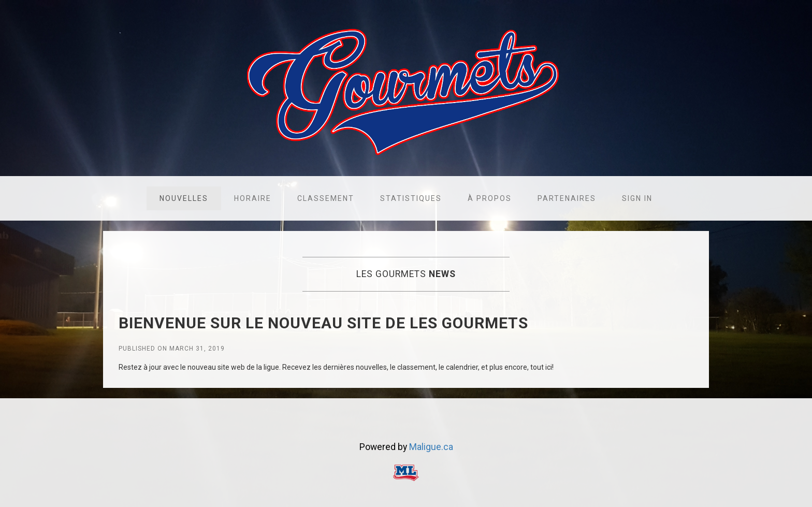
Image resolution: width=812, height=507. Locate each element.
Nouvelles (184, 198)
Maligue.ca (431, 447)
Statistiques (411, 198)
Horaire (253, 198)
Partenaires (567, 198)
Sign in (637, 198)
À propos (490, 198)
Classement (326, 198)
